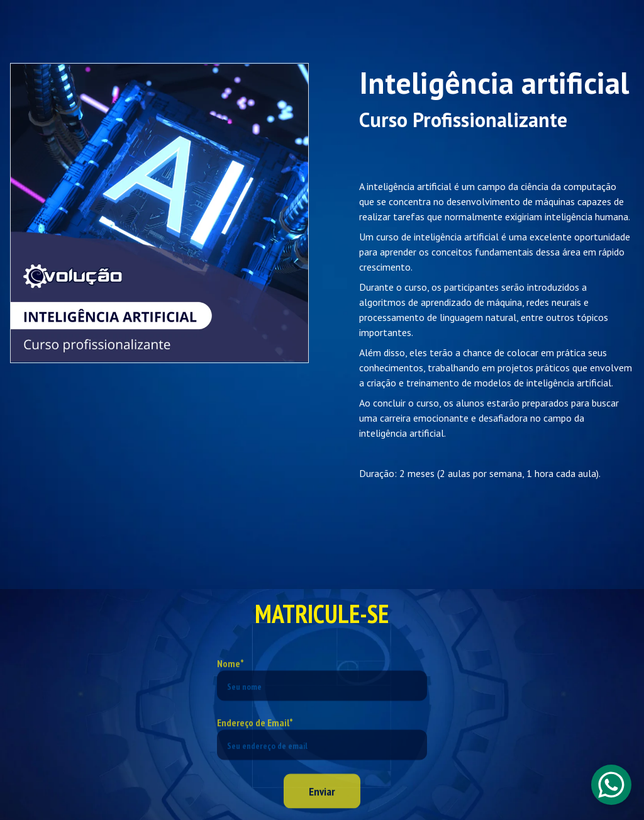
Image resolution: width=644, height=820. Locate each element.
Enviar (322, 800)
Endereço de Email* (255, 731)
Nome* (230, 672)
